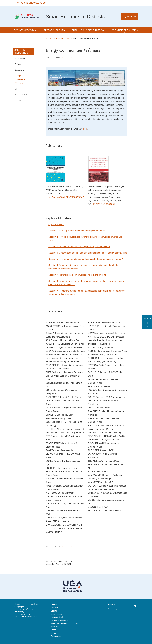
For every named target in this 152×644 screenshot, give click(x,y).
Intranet (54, 633)
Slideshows (19, 70)
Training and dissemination (88, 30)
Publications (20, 58)
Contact (54, 605)
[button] (31, 3)
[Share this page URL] (72, 58)
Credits (54, 611)
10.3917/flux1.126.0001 (104, 204)
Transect (18, 100)
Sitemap (54, 608)
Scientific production (125, 30)
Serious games (21, 95)
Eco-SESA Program (25, 30)
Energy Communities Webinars (20, 79)
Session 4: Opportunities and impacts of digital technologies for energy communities (88, 253)
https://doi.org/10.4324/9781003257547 (65, 197)
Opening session (56, 225)
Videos (18, 89)
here (85, 129)
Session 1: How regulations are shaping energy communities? (77, 231)
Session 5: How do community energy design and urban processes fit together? (86, 259)
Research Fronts (54, 30)
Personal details (58, 617)
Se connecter (56, 636)
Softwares (19, 64)
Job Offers (55, 627)
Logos (53, 630)
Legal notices (56, 614)
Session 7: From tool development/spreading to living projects (77, 275)
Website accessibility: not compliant (65, 623)
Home (48, 38)
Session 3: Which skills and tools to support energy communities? (79, 247)
